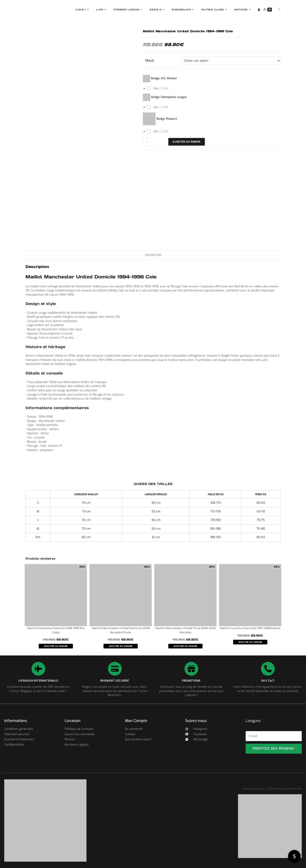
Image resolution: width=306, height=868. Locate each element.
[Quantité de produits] (147, 142)
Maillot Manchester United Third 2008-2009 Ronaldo (186, 630)
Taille (149, 61)
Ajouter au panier (187, 142)
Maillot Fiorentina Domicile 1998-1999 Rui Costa (56, 630)
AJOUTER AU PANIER (56, 646)
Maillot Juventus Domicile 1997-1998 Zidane (250, 628)
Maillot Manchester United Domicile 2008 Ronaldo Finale (121, 630)
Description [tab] (153, 255)
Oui (161, 89)
